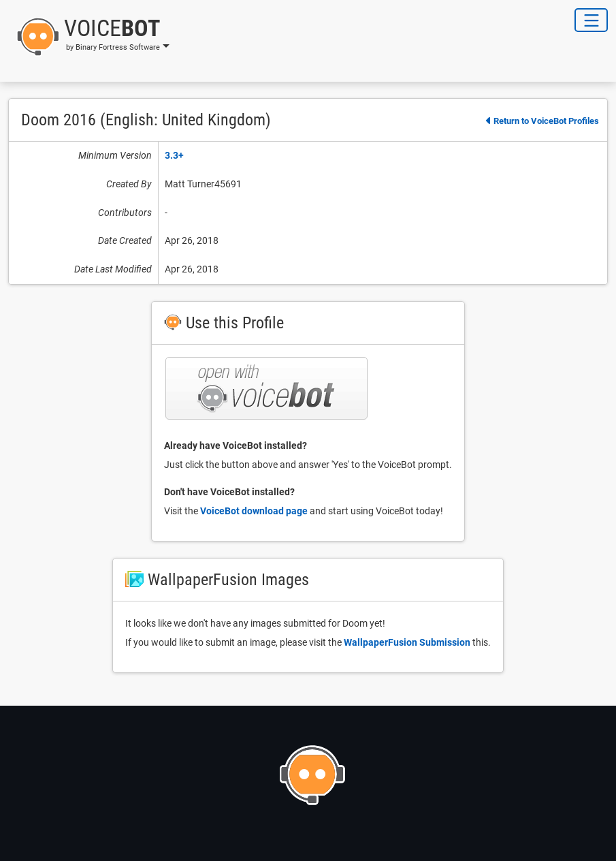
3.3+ (174, 155)
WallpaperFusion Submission (407, 642)
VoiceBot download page (254, 511)
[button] (89, 37)
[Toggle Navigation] (591, 20)
